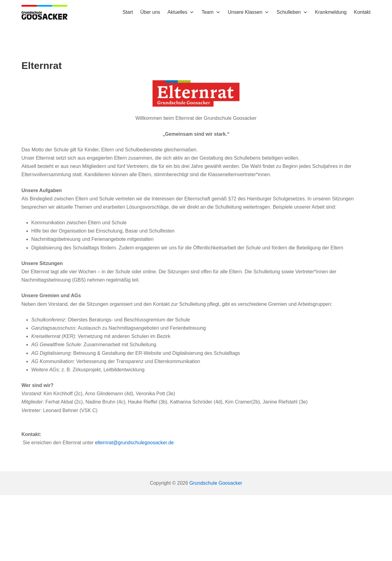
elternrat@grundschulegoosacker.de (134, 443)
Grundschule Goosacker (216, 483)
